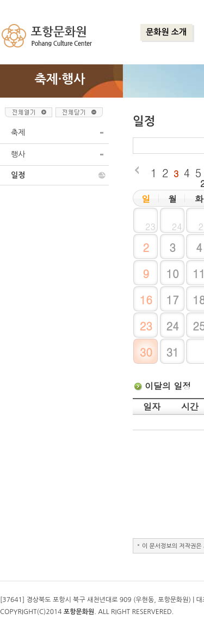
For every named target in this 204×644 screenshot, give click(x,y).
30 (146, 352)
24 (172, 326)
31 (172, 352)
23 (146, 326)
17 (172, 300)
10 (172, 273)
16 (146, 300)
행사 (18, 154)
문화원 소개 (166, 32)
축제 (18, 133)
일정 (18, 175)
